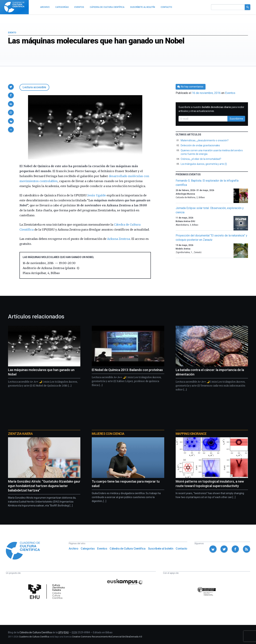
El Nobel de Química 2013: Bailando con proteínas (127, 370)
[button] (11, 87)
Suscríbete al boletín (161, 549)
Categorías (88, 549)
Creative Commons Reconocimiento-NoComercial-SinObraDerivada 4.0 (107, 637)
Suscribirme (236, 119)
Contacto (181, 549)
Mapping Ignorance (191, 434)
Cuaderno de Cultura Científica (34, 637)
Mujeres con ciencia (108, 434)
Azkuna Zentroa (119, 239)
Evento (12, 33)
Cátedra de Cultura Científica (127, 549)
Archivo (73, 549)
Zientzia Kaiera (20, 434)
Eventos (230, 93)
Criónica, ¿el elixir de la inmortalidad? (201, 159)
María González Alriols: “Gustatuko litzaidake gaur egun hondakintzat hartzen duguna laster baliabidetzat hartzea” (44, 486)
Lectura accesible (34, 87)
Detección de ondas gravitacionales (200, 145)
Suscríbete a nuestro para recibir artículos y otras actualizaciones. (211, 109)
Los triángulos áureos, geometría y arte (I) (204, 164)
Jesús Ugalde (97, 195)
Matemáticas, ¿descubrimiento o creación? (205, 140)
